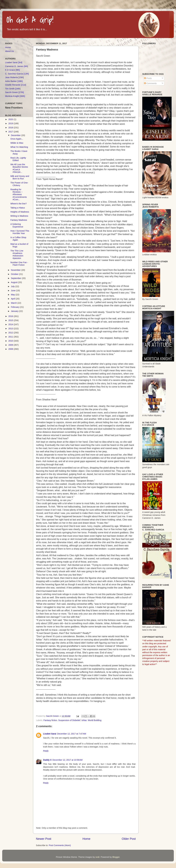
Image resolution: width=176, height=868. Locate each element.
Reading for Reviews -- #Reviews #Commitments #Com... (19, 194)
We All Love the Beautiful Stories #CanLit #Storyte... (19, 168)
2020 (11, 119)
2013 (11, 329)
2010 (11, 341)
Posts (148, 78)
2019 (11, 123)
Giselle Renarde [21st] (16, 85)
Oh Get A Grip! (30, 20)
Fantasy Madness (19, 220)
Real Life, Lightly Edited (18, 159)
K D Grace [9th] (12, 70)
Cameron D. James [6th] (17, 66)
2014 (11, 324)
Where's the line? (19, 204)
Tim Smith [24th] (13, 89)
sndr (97, 857)
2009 (11, 345)
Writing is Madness (19, 216)
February (16, 307)
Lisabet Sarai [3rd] (14, 62)
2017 (11, 132)
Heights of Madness (20, 212)
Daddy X (47, 760)
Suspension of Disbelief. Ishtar (72, 720)
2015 (11, 320)
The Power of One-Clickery (19, 184)
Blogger (116, 857)
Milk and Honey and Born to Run (20, 177)
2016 (11, 316)
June (14, 291)
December (16, 135)
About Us (9, 51)
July (13, 286)
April (13, 299)
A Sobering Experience (17, 225)
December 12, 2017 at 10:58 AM (68, 760)
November (16, 270)
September (16, 278)
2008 (11, 349)
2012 (11, 333)
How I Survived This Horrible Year (20, 232)
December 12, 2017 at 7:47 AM (72, 734)
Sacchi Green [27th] (14, 92)
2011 (11, 337)
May (13, 295)
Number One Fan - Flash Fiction (19, 264)
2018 (11, 128)
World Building (95, 720)
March (14, 303)
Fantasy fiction (50, 720)
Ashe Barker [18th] (14, 81)
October (15, 274)
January (15, 311)
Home (87, 839)
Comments (150, 83)
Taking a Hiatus (18, 208)
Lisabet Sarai (50, 734)
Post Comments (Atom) (60, 845)
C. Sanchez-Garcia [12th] (17, 74)
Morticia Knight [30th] (15, 96)
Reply (46, 751)
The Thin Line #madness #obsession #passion (17, 255)
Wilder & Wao (17, 143)
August (15, 282)
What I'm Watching (19, 147)
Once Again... (17, 139)
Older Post (129, 839)
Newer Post (44, 839)
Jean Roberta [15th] (14, 77)
